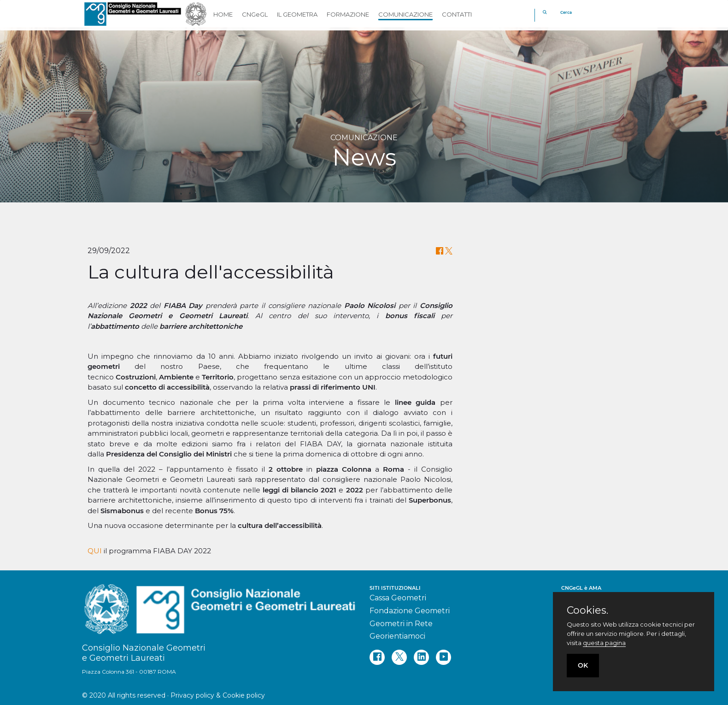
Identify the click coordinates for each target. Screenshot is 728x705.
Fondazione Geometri (410, 611)
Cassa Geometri (398, 598)
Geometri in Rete (401, 624)
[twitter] (399, 657)
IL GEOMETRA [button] (297, 14)
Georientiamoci (397, 636)
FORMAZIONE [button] (348, 14)
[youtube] (443, 657)
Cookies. (587, 610)
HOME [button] (223, 14)
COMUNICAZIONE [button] (405, 14)
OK (583, 665)
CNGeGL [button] (255, 14)
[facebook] (377, 657)
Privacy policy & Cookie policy (218, 695)
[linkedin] (421, 657)
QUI (95, 551)
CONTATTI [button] (457, 14)
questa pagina (604, 643)
